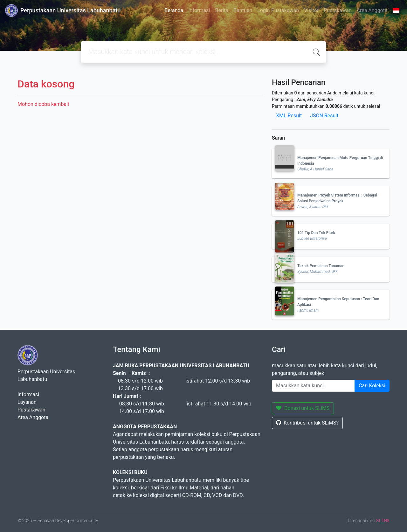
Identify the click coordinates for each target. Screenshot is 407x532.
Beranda (174, 10)
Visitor (311, 10)
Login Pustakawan (278, 10)
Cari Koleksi (372, 386)
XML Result (289, 116)
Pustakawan (338, 10)
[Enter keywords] (313, 386)
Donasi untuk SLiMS (303, 408)
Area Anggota (372, 10)
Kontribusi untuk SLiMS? (307, 423)
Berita (222, 10)
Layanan (27, 402)
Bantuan (243, 10)
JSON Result (324, 116)
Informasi (199, 10)
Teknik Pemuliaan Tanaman (321, 266)
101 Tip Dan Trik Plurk (316, 233)
